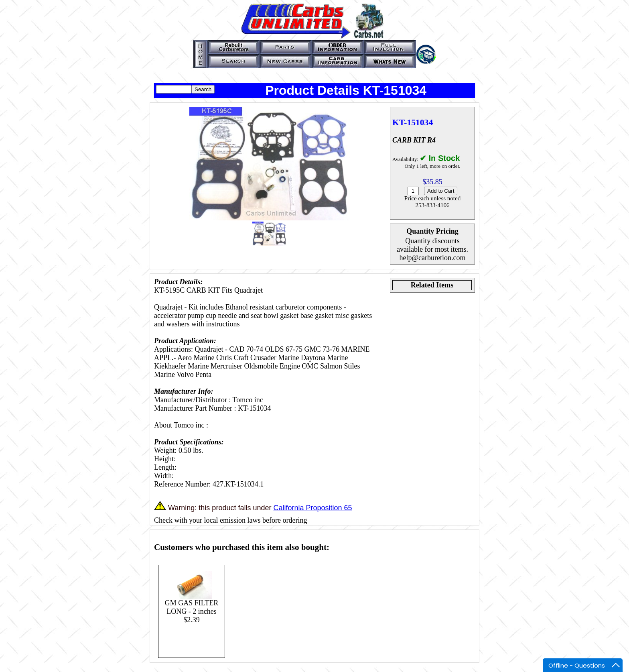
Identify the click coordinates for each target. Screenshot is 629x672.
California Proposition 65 (312, 508)
